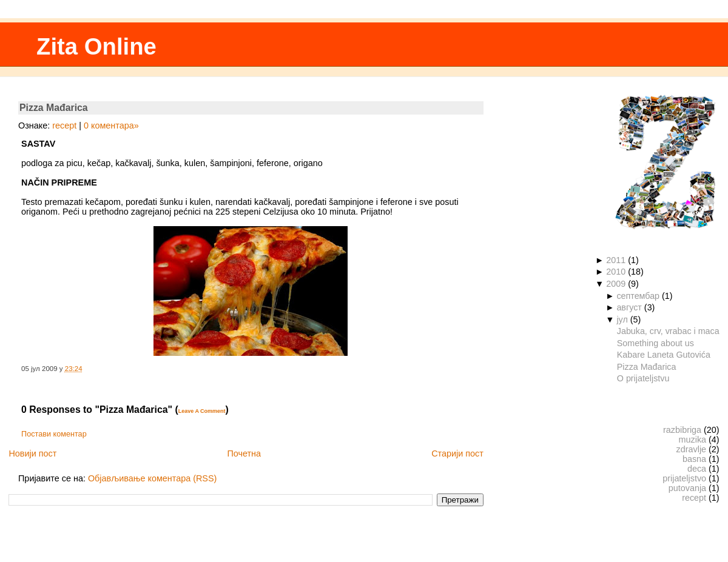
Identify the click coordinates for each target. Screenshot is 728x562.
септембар (638, 296)
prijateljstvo (684, 478)
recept (64, 125)
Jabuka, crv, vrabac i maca (668, 331)
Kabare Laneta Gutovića (664, 355)
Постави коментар (54, 434)
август (629, 307)
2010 (616, 272)
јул (622, 319)
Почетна (244, 453)
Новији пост (32, 453)
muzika (693, 440)
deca (697, 469)
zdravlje (691, 449)
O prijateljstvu (643, 378)
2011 (616, 260)
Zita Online (96, 46)
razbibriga (682, 430)
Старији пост (457, 453)
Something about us (656, 343)
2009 (616, 284)
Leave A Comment (202, 411)
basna (694, 459)
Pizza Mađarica (54, 108)
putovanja (687, 488)
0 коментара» (111, 125)
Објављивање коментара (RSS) (152, 478)
